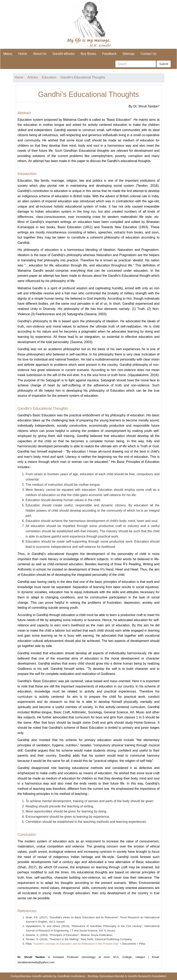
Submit (164, 64)
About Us (40, 54)
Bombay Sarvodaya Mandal (106, 976)
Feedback (109, 54)
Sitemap (129, 54)
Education (49, 77)
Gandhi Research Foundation (147, 976)
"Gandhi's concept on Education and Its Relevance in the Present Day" (76, 944)
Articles (33, 77)
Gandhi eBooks (64, 54)
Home (23, 54)
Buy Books (88, 54)
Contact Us (148, 54)
